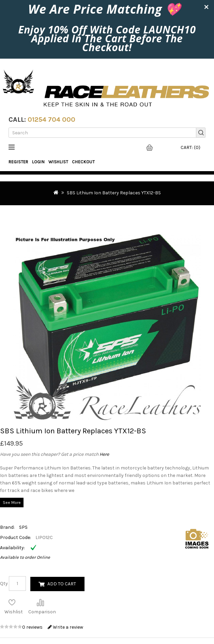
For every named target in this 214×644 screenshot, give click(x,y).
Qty (4, 583)
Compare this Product (40, 602)
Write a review (65, 627)
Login (38, 162)
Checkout (83, 162)
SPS (23, 527)
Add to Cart (62, 584)
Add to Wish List (12, 602)
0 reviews (33, 627)
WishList (58, 162)
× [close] (206, 6)
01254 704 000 (51, 119)
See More (12, 503)
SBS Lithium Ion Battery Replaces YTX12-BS (114, 193)
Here (104, 454)
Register (18, 162)
